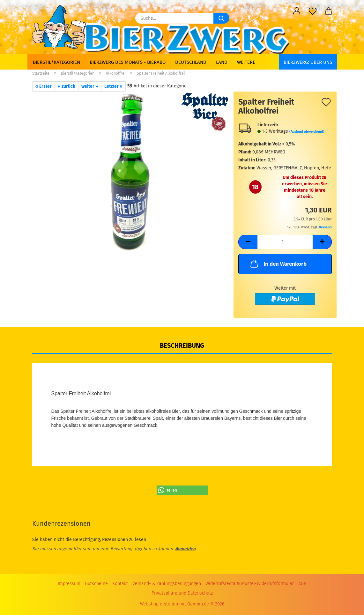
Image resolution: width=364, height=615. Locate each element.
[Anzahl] (285, 242)
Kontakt (120, 584)
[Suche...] (221, 18)
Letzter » (113, 86)
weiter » (90, 86)
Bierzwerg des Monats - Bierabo (128, 62)
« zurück (67, 86)
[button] (297, 11)
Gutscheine (96, 584)
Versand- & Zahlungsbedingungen (167, 584)
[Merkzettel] (313, 11)
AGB (302, 584)
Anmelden (185, 549)
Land (222, 62)
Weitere (246, 62)
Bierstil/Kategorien (56, 62)
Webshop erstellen (159, 604)
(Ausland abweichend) (307, 132)
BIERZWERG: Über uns (308, 62)
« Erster (44, 86)
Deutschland (191, 62)
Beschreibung (182, 345)
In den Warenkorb (278, 263)
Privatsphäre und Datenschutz (182, 593)
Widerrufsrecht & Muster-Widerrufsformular (250, 584)
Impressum (69, 584)
